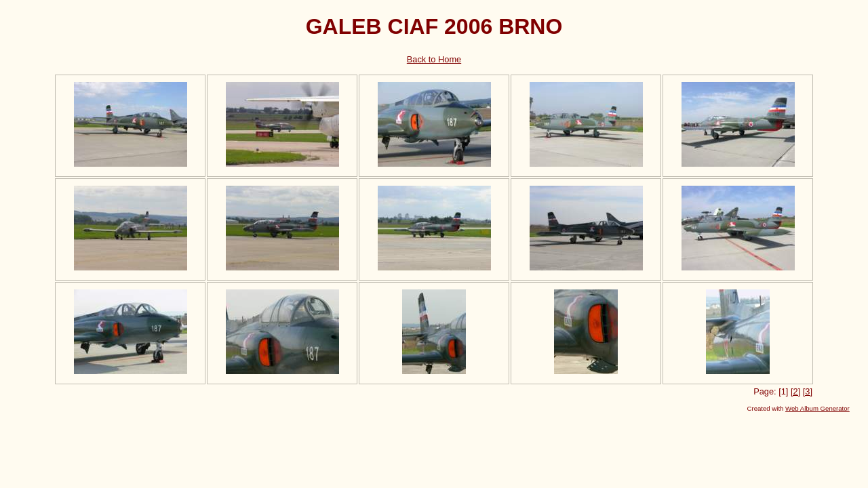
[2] (795, 391)
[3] (808, 391)
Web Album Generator (817, 408)
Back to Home (434, 59)
